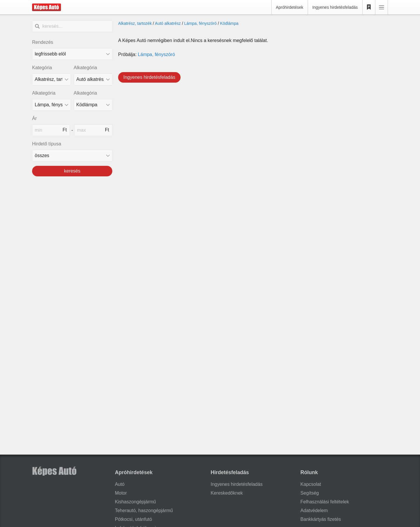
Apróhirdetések (290, 7)
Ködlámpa (229, 23)
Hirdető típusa (47, 144)
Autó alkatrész (168, 23)
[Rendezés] (72, 54)
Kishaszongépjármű (135, 502)
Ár (34, 118)
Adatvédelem (314, 511)
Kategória (42, 68)
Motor (121, 493)
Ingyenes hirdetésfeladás (335, 7)
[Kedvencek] (369, 7)
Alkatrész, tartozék (135, 23)
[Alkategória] (93, 79)
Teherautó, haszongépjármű (144, 511)
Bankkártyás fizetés (321, 519)
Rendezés (43, 42)
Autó (120, 484)
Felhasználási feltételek (325, 502)
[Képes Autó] (47, 7)
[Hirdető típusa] (72, 156)
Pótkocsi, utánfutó (133, 519)
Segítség (310, 493)
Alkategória (85, 68)
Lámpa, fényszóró (200, 23)
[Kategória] (51, 79)
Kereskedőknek (227, 493)
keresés (72, 171)
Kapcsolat (311, 484)
